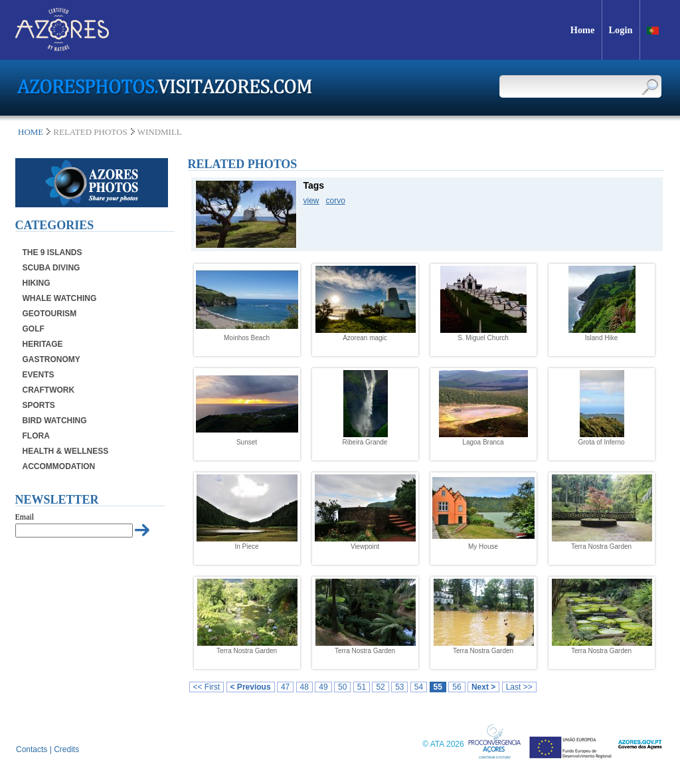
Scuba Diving (51, 268)
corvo (336, 201)
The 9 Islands (52, 252)
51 (362, 687)
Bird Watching (55, 421)
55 (438, 687)
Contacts (32, 749)
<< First (207, 687)
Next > (483, 687)
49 (323, 687)
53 (399, 687)
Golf (34, 329)
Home (31, 132)
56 (457, 687)
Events (39, 375)
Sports (39, 405)
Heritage (43, 344)
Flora (36, 436)
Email (25, 517)
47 (285, 687)
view (311, 201)
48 (304, 687)
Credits (66, 749)
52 (380, 687)
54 (419, 687)
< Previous (251, 687)
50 (342, 687)
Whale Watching (60, 298)
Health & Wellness (66, 451)
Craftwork (49, 390)
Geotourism (50, 314)
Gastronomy (51, 359)
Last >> (519, 687)
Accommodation (59, 466)
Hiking (37, 283)
